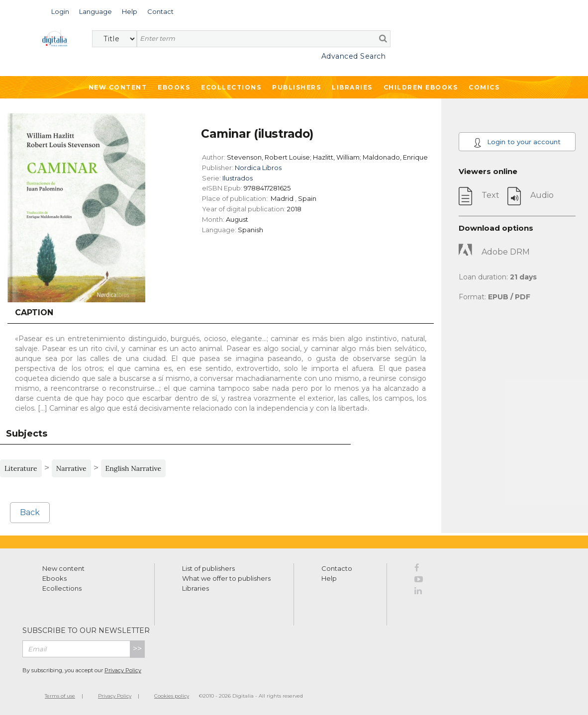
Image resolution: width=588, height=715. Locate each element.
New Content (118, 87)
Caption (34, 313)
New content (63, 568)
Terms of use (60, 696)
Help (329, 578)
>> (137, 649)
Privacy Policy (123, 670)
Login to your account (517, 143)
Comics (484, 87)
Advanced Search (354, 56)
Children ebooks (421, 87)
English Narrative (134, 468)
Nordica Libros (258, 168)
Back (30, 512)
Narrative (71, 468)
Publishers (296, 87)
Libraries (352, 87)
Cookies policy (172, 696)
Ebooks (174, 87)
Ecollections (231, 87)
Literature (21, 468)
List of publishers (208, 568)
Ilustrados (238, 178)
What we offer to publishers (226, 578)
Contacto (337, 568)
